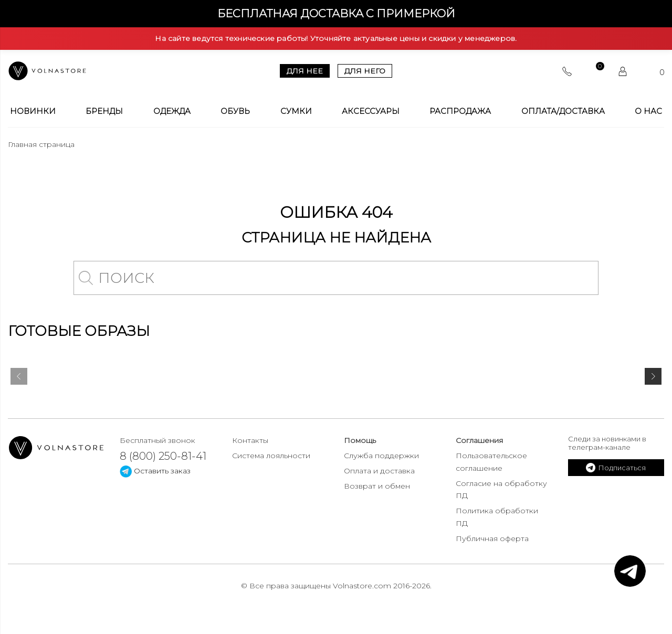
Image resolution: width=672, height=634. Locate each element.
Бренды (104, 111)
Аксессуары (371, 111)
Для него (365, 71)
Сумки (296, 111)
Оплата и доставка (379, 471)
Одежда (172, 111)
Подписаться (616, 468)
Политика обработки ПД (497, 517)
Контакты (250, 440)
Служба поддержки (381, 456)
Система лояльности (271, 456)
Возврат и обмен (377, 486)
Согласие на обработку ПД (501, 490)
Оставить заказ (155, 471)
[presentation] (19, 378)
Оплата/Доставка (563, 111)
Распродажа (460, 111)
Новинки (33, 111)
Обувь (235, 111)
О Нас (648, 111)
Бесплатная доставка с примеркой (336, 13)
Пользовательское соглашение (491, 462)
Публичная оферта (492, 538)
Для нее (305, 71)
